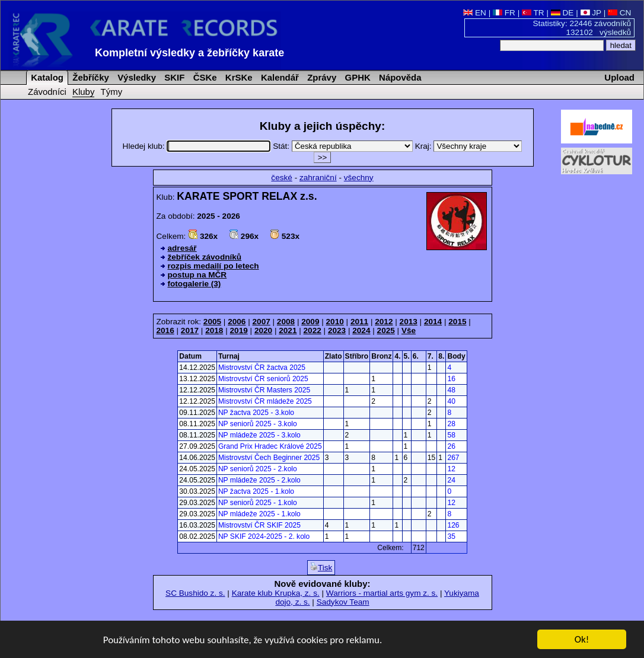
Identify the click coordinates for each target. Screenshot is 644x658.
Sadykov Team (343, 602)
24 (451, 480)
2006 (237, 322)
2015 (457, 322)
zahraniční (318, 178)
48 (451, 390)
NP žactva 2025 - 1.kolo (256, 491)
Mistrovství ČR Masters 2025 (264, 390)
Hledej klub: (198, 146)
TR (533, 13)
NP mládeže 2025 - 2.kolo (259, 480)
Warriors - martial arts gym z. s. (382, 593)
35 (451, 536)
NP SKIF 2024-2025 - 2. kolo (264, 536)
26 (451, 446)
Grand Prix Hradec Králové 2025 (270, 446)
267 (453, 458)
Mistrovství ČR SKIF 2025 (259, 525)
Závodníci (47, 92)
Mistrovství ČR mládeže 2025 (265, 401)
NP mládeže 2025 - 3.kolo (259, 435)
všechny (359, 178)
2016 (165, 330)
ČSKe (204, 77)
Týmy (112, 92)
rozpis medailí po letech (213, 266)
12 (451, 469)
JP (591, 13)
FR (504, 13)
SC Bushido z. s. (195, 593)
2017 (190, 330)
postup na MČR (197, 275)
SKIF (173, 77)
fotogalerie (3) (195, 284)
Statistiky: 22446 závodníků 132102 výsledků (582, 28)
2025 (386, 330)
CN (619, 13)
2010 (335, 322)
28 (451, 424)
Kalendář (279, 77)
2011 (359, 322)
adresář (182, 248)
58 (451, 435)
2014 (433, 322)
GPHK (356, 77)
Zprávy (321, 77)
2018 (214, 330)
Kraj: (469, 146)
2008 (286, 322)
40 (451, 401)
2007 (262, 322)
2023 (337, 330)
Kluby (83, 92)
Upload (619, 77)
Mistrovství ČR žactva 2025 (262, 368)
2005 (212, 322)
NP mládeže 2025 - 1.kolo (259, 514)
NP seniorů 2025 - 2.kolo (258, 469)
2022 (313, 330)
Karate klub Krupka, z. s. (276, 593)
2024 (361, 330)
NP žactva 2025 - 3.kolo (256, 413)
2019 (239, 330)
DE (562, 13)
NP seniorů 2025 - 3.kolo (258, 424)
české (282, 178)
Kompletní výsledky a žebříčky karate (189, 53)
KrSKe (238, 77)
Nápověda (399, 77)
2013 (409, 322)
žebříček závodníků (205, 257)
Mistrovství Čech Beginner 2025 (269, 458)
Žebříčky (90, 77)
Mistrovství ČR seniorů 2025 (263, 379)
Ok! (582, 641)
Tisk (321, 567)
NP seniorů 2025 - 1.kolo (258, 503)
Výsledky (136, 77)
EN (475, 13)
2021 (288, 330)
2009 (310, 322)
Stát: (344, 146)
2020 (263, 330)
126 (453, 525)
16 (451, 379)
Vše (409, 330)
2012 (384, 322)
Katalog (46, 77)
